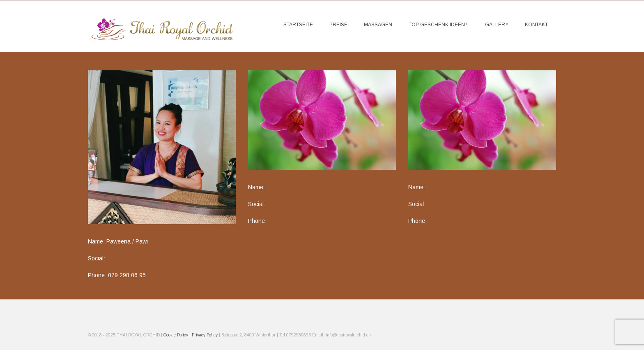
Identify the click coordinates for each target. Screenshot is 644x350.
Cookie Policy (176, 335)
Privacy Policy (205, 335)
